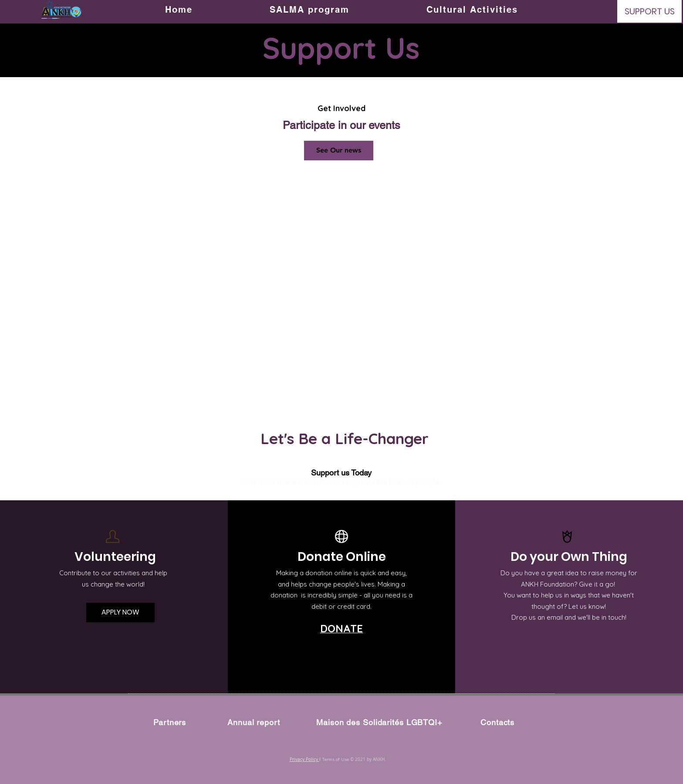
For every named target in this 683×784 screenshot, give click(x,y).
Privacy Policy (304, 759)
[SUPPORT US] (649, 11)
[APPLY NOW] (120, 613)
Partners (170, 722)
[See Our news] (339, 151)
